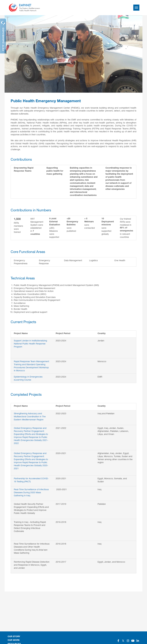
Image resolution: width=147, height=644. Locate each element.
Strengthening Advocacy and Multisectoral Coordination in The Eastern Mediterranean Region (30, 416)
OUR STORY (14, 637)
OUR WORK (14, 640)
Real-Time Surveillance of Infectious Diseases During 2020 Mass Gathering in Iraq (31, 492)
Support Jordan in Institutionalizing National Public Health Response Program (30, 344)
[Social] (118, 641)
